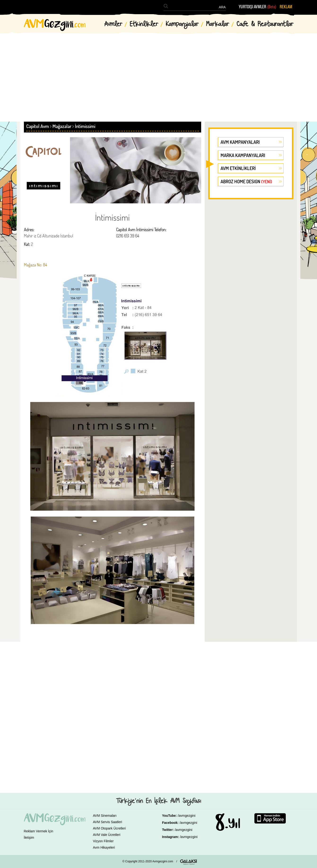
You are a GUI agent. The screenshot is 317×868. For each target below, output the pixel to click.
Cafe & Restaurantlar (265, 24)
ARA (222, 7)
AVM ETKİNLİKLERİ (238, 168)
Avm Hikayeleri (104, 847)
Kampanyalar (182, 24)
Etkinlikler (144, 24)
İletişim (29, 838)
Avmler (113, 24)
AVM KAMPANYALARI (240, 142)
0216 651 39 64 (128, 236)
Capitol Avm (38, 126)
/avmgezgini (187, 816)
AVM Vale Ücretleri (107, 835)
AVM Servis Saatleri (107, 822)
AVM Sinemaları (105, 816)
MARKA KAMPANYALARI (243, 155)
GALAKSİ (189, 862)
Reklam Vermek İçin (39, 831)
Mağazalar (62, 126)
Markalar (218, 24)
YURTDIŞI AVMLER (258, 7)
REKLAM (286, 7)
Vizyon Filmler (103, 841)
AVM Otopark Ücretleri (109, 828)
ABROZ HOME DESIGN (246, 181)
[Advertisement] (159, 73)
